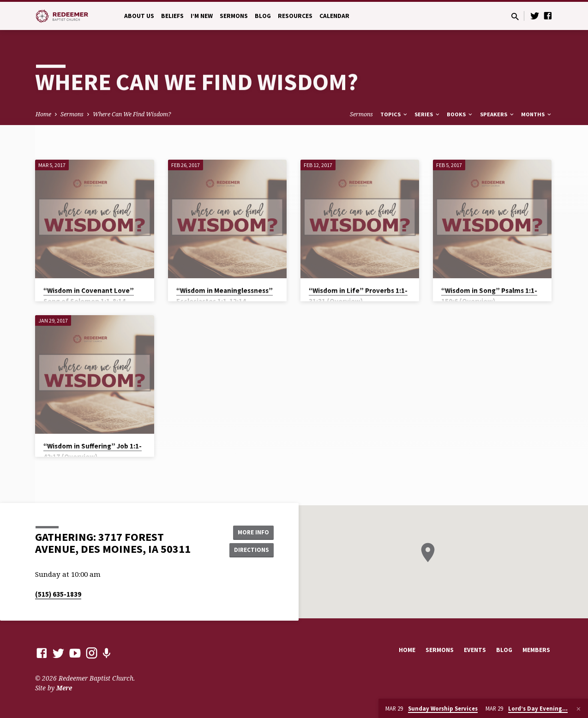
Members (536, 650)
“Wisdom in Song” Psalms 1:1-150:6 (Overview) (489, 296)
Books (460, 114)
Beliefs (172, 16)
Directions (251, 550)
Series (428, 114)
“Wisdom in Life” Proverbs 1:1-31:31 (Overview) (358, 296)
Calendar (334, 16)
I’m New (202, 16)
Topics (394, 114)
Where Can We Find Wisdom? (132, 114)
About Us (139, 16)
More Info (250, 532)
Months (537, 114)
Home (43, 114)
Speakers (498, 114)
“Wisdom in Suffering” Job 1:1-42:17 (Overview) (93, 451)
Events (475, 650)
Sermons (234, 16)
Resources (295, 16)
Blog (263, 16)
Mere (64, 688)
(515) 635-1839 (58, 594)
